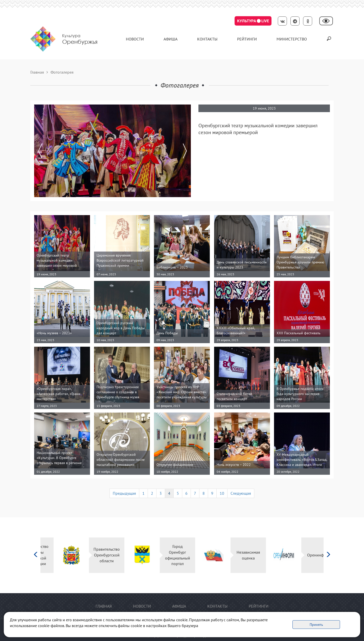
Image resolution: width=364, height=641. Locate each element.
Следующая (241, 493)
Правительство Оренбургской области (94, 555)
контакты (207, 39)
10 (222, 493)
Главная (37, 72)
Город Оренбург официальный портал (164, 555)
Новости (135, 39)
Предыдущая (124, 493)
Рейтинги (247, 39)
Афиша (170, 39)
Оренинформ (306, 555)
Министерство (292, 39)
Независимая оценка (235, 555)
